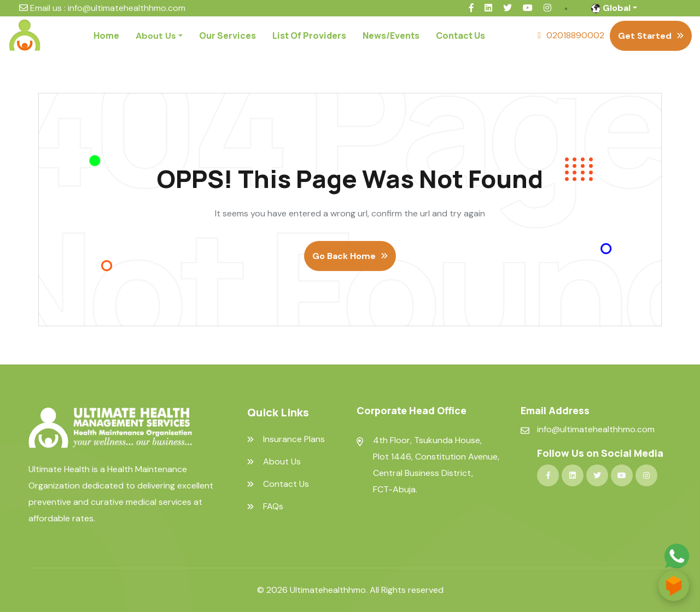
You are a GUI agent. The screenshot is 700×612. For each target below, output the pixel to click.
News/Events (391, 36)
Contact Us (460, 36)
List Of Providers (309, 36)
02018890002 (575, 35)
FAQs (273, 507)
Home (106, 36)
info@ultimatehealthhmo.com (127, 8)
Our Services (227, 36)
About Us (282, 462)
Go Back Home (344, 256)
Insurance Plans (294, 439)
